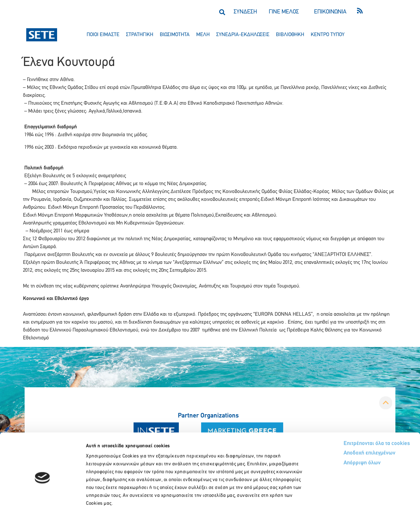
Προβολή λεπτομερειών (367, 500)
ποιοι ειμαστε (103, 35)
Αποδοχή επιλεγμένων (345, 424)
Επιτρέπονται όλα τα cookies (352, 414)
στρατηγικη (140, 35)
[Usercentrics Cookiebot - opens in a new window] (42, 500)
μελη (203, 35)
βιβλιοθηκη (290, 35)
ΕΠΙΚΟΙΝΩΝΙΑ (330, 12)
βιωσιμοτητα (175, 35)
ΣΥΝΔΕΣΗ (245, 12)
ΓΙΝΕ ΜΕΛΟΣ (284, 12)
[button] (222, 12)
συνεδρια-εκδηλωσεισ (243, 35)
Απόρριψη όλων (337, 434)
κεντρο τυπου (328, 35)
